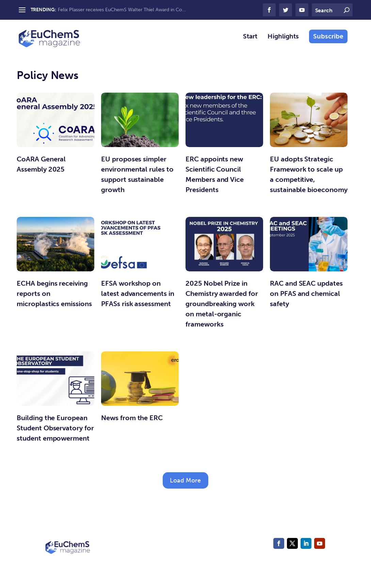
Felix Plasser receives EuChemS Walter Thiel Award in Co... (122, 10)
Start (250, 41)
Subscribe (328, 41)
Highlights (283, 41)
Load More (185, 485)
